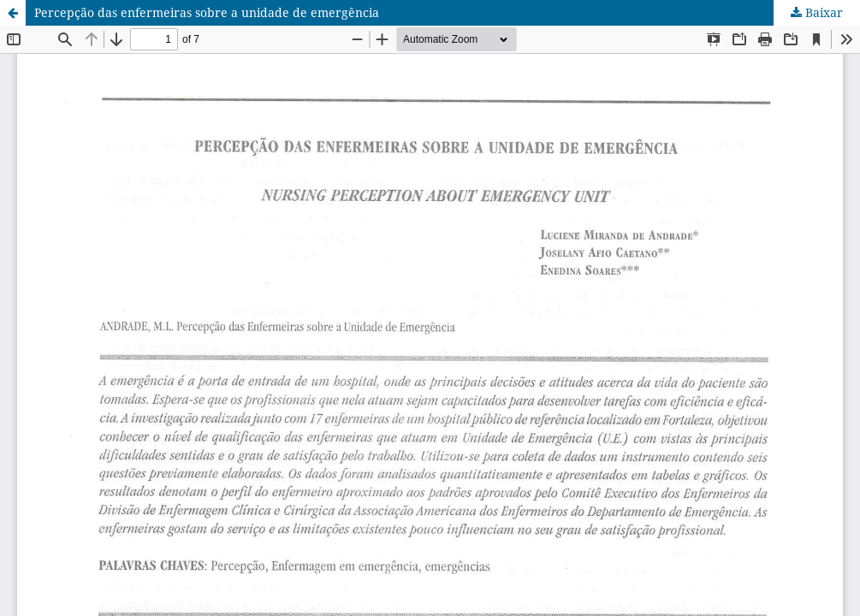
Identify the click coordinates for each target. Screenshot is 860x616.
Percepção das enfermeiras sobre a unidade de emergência (207, 12)
